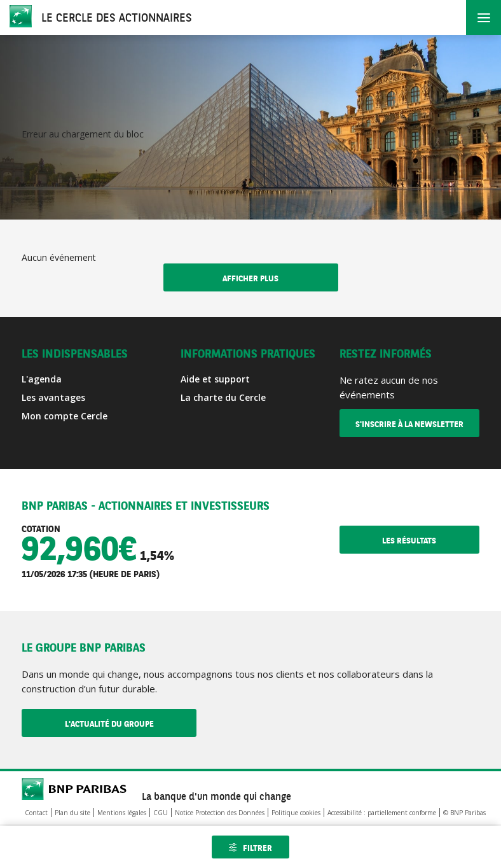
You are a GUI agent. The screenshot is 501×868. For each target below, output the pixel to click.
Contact (36, 813)
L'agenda (42, 379)
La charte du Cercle (223, 397)
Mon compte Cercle (65, 416)
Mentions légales (122, 813)
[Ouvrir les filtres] (251, 847)
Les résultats (431, 541)
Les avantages (53, 397)
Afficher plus (251, 279)
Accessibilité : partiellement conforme (382, 813)
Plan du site (72, 813)
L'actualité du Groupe (131, 724)
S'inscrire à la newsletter (409, 425)
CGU (161, 813)
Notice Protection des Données (220, 813)
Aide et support (215, 379)
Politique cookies (296, 813)
